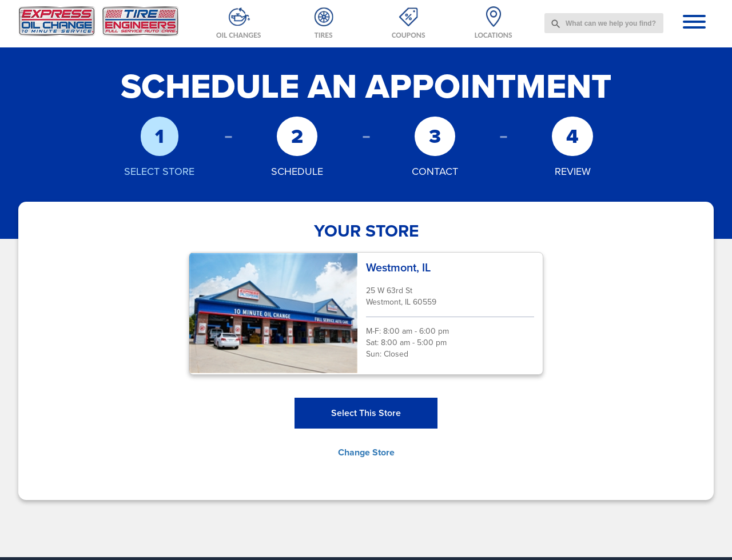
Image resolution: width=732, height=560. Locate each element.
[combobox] (604, 23)
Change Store (366, 452)
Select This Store (366, 413)
